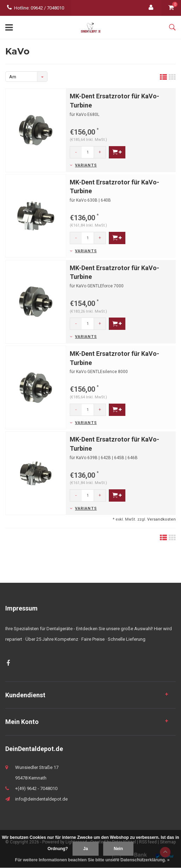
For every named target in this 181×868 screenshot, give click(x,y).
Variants (86, 165)
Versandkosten (161, 519)
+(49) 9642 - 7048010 (36, 788)
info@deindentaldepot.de (41, 799)
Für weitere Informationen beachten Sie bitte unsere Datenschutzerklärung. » (92, 860)
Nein (118, 849)
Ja (85, 849)
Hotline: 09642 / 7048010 (36, 8)
